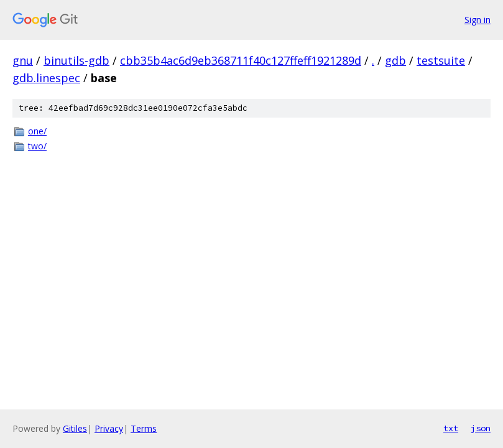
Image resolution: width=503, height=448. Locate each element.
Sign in (478, 20)
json (481, 428)
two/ (37, 146)
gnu (23, 60)
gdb (395, 60)
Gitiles (75, 428)
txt (451, 428)
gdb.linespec (46, 78)
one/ (37, 131)
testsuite (441, 60)
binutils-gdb (76, 60)
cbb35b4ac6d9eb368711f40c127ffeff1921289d (241, 60)
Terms (144, 428)
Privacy (109, 428)
